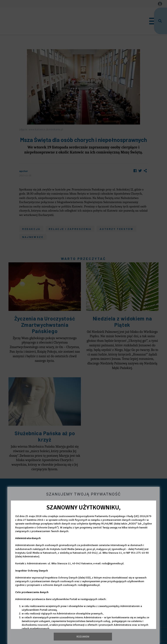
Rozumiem (83, 636)
